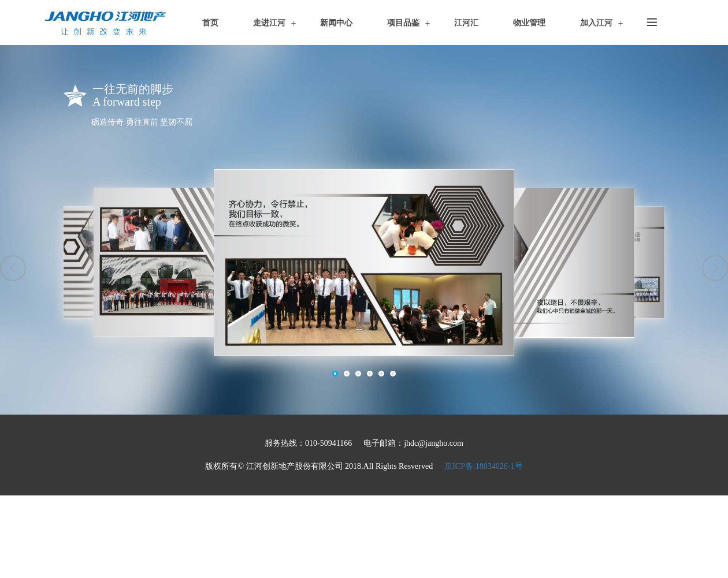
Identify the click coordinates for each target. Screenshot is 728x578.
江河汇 (466, 23)
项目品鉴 (403, 23)
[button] (13, 268)
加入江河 (596, 23)
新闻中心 (336, 23)
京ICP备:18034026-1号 (483, 466)
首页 (210, 23)
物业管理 (529, 23)
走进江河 (269, 23)
